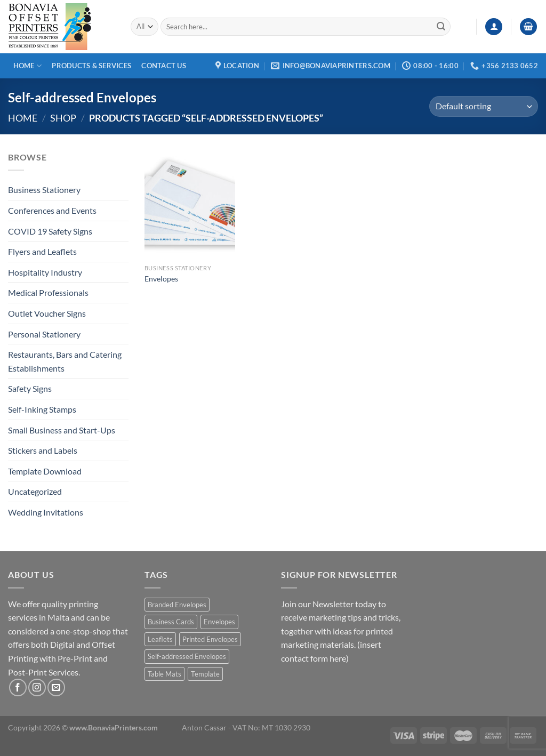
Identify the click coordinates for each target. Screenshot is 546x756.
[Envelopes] (190, 205)
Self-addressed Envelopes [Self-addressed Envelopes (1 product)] (187, 656)
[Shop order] (484, 106)
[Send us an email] (56, 687)
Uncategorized (35, 491)
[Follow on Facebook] (18, 687)
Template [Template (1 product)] (205, 674)
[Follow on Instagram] (37, 687)
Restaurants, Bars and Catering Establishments (65, 361)
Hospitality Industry (45, 272)
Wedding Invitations (46, 512)
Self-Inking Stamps (42, 409)
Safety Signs (30, 388)
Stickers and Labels (43, 450)
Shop (63, 118)
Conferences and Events (52, 210)
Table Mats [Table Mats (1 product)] (164, 674)
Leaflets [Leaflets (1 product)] (160, 639)
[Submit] (441, 27)
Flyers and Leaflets (42, 251)
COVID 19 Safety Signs (50, 231)
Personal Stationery (44, 334)
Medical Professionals (48, 292)
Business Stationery (44, 190)
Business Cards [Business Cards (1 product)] (171, 622)
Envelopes (161, 279)
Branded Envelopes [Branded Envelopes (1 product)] (177, 605)
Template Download (45, 471)
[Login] (494, 27)
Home (27, 66)
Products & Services (91, 66)
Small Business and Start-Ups (62, 430)
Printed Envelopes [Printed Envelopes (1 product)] (210, 639)
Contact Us (164, 66)
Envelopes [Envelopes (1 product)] (219, 622)
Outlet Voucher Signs (47, 313)
